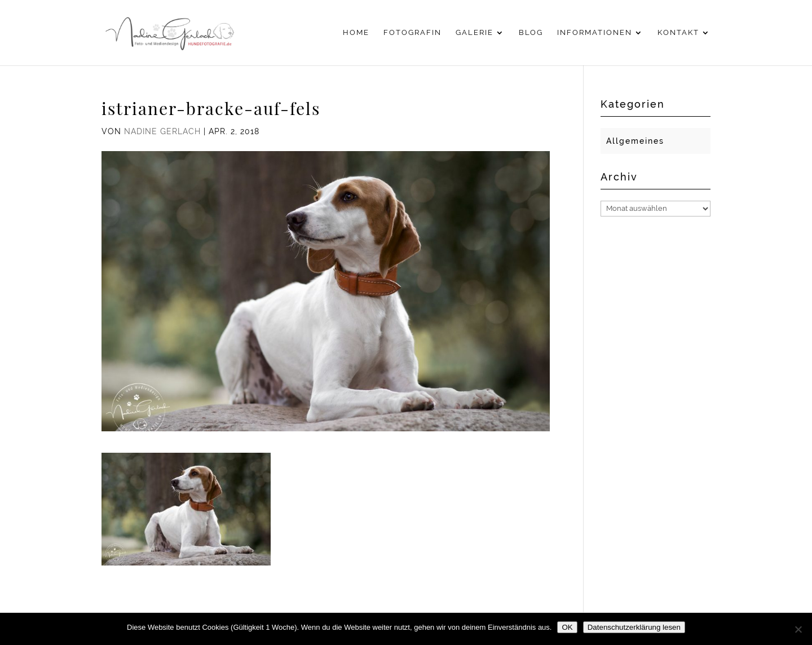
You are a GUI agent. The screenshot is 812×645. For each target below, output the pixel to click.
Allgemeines (635, 141)
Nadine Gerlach (162, 131)
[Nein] (798, 629)
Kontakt (678, 33)
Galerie (475, 33)
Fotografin (412, 33)
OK (567, 627)
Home (356, 33)
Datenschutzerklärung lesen (634, 627)
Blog (531, 33)
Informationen (595, 33)
